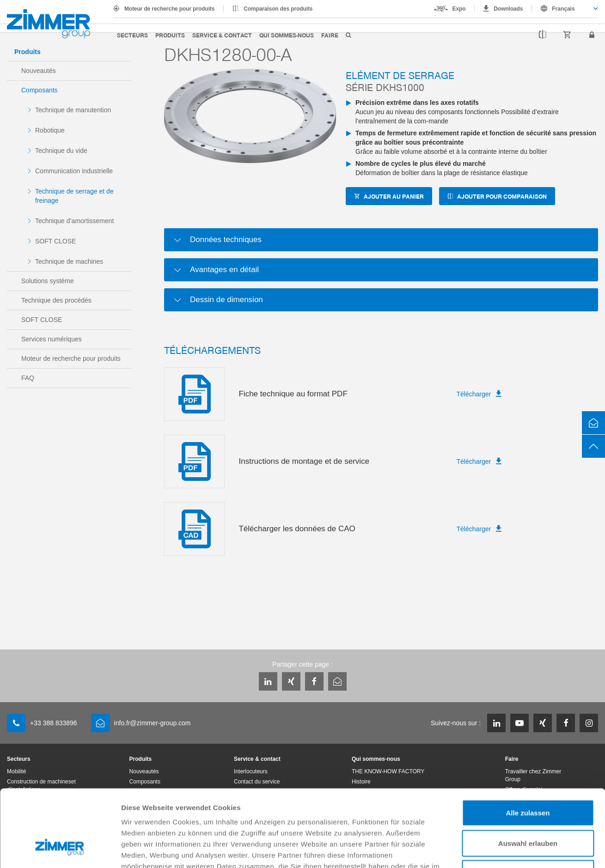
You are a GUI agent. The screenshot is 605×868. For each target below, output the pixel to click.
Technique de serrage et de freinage (74, 196)
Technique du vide (61, 151)
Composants (40, 90)
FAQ (28, 378)
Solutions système (48, 281)
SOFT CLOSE (55, 241)
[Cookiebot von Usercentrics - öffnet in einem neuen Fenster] (60, 850)
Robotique (50, 130)
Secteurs (132, 35)
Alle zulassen (528, 747)
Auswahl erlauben (528, 777)
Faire (330, 35)
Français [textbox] (563, 9)
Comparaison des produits (278, 9)
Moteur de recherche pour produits (169, 9)
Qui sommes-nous (287, 35)
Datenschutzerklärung (340, 811)
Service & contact (222, 35)
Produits (170, 35)
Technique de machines (69, 261)
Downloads (508, 9)
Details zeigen (492, 850)
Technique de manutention (73, 110)
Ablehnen (528, 807)
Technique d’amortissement (74, 221)
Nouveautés (39, 71)
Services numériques (52, 339)
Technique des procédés (56, 300)
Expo (459, 9)
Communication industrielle (74, 171)
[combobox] (565, 9)
